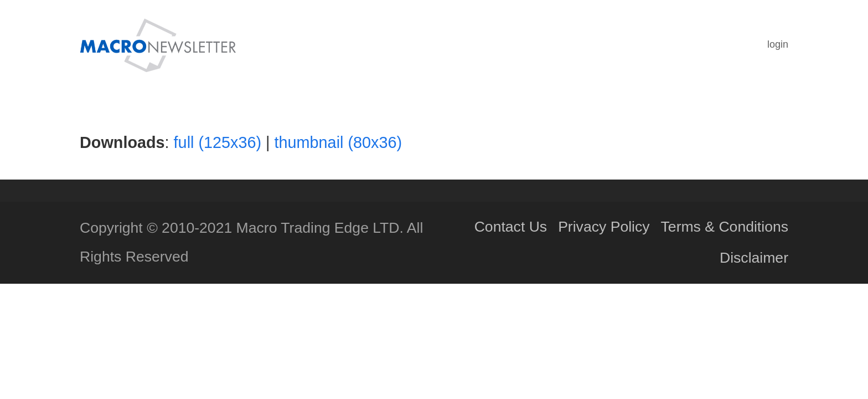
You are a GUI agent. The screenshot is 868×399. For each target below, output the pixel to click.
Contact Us (511, 227)
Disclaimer (754, 258)
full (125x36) (218, 142)
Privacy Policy (604, 227)
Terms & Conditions (725, 227)
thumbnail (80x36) (339, 142)
